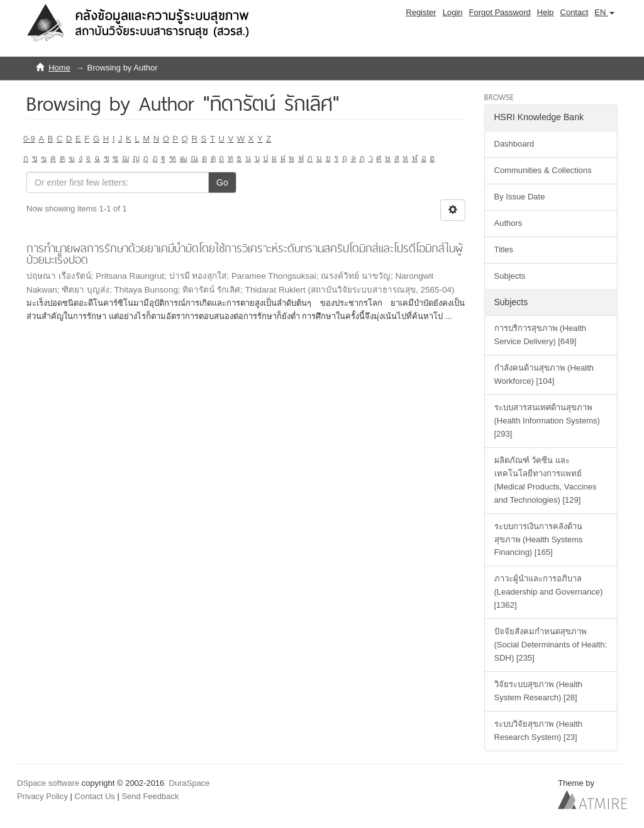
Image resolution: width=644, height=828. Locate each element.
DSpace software (48, 783)
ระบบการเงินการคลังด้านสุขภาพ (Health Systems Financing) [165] (539, 540)
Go (222, 182)
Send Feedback (150, 796)
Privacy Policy (42, 796)
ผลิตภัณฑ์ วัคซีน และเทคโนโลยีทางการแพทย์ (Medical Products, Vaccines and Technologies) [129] (546, 480)
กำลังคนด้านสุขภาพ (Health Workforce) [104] (544, 374)
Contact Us (95, 796)
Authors (508, 223)
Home (59, 68)
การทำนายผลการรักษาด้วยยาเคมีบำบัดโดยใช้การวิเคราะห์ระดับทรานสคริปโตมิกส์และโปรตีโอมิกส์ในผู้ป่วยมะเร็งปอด (245, 254)
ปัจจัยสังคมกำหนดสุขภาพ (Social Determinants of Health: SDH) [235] (551, 645)
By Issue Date (520, 197)
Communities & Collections (543, 170)
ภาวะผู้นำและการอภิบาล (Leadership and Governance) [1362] (549, 592)
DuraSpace (190, 783)
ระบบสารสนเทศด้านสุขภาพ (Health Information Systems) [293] (547, 421)
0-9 (29, 139)
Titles (504, 249)
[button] (604, 13)
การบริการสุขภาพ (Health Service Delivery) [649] (541, 335)
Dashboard (514, 144)
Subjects (510, 276)
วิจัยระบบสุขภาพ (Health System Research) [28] (539, 691)
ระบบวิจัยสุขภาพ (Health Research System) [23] (539, 730)
